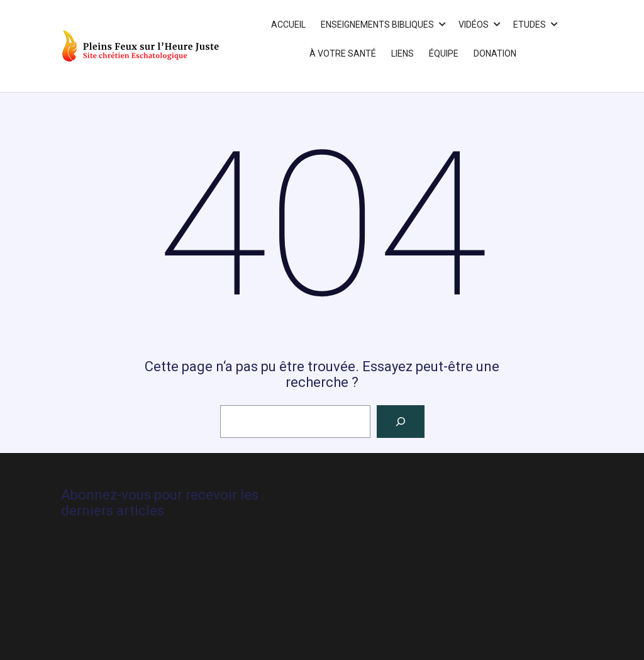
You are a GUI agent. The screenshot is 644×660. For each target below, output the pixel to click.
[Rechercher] (401, 422)
